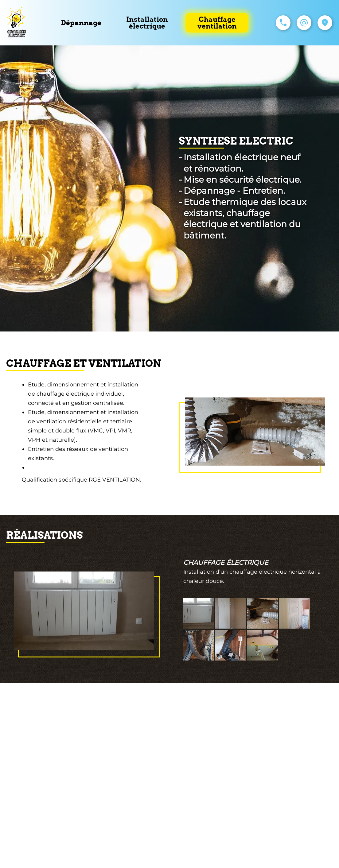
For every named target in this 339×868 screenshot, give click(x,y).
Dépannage (81, 23)
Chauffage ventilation (217, 23)
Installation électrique (147, 23)
